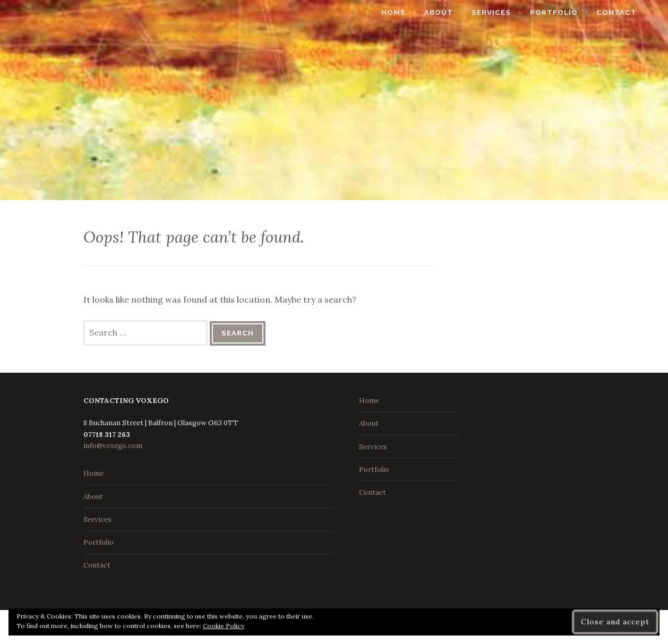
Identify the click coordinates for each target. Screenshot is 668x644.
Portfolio (571, 12)
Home (411, 12)
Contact (634, 12)
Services (509, 12)
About (456, 12)
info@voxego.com (113, 446)
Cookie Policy (224, 626)
